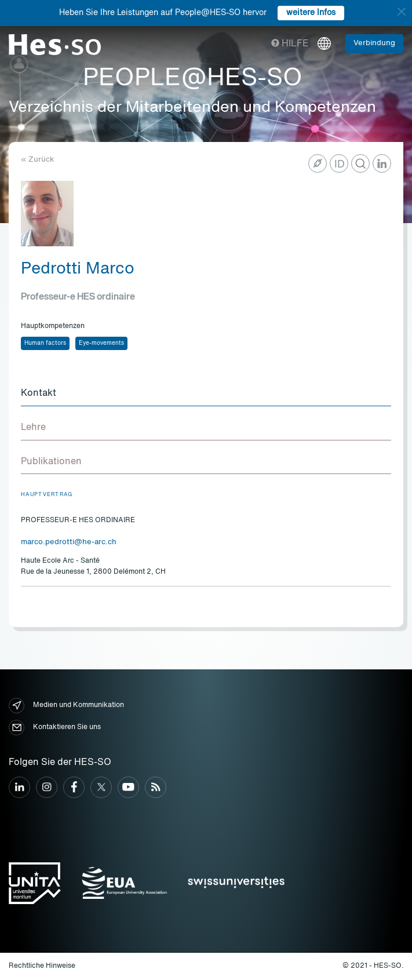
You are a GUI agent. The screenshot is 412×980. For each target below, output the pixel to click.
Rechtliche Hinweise (42, 966)
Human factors (45, 343)
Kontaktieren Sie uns (55, 728)
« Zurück (37, 160)
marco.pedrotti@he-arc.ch (69, 542)
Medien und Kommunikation (66, 706)
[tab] (206, 394)
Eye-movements (101, 343)
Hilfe (290, 44)
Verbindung (374, 43)
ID (340, 165)
